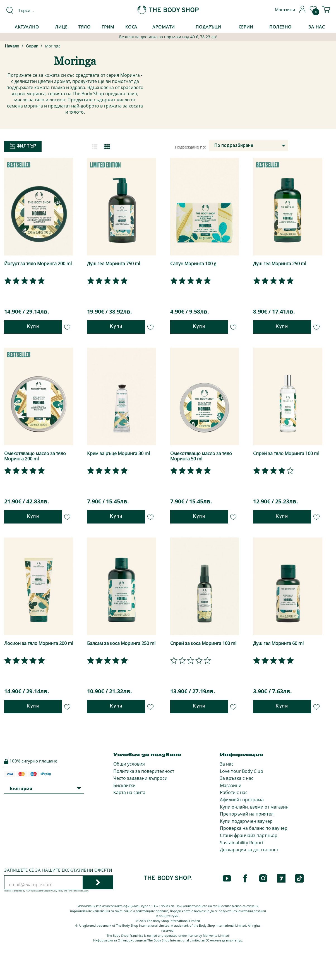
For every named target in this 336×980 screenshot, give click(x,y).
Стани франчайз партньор (249, 835)
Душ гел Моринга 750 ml (114, 264)
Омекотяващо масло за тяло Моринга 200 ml (35, 456)
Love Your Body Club (242, 771)
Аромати (164, 27)
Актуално (27, 27)
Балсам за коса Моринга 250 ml (121, 643)
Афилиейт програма (242, 800)
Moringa (53, 46)
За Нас (316, 27)
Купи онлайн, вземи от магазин (254, 807)
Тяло (85, 27)
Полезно (280, 27)
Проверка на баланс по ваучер (254, 828)
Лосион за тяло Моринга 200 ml (39, 643)
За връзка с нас (237, 778)
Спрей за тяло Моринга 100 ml (286, 453)
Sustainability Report (242, 843)
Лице (61, 27)
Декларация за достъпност (249, 850)
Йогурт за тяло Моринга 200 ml (38, 264)
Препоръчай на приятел (247, 814)
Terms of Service (75, 891)
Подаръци (208, 27)
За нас (227, 764)
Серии (246, 27)
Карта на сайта (129, 792)
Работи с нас (234, 792)
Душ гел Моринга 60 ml (278, 643)
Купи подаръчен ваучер (246, 821)
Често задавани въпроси (140, 778)
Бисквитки (124, 785)
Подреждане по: (190, 147)
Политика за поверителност (144, 771)
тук (240, 940)
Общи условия (129, 764)
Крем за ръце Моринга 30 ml (118, 453)
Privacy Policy (57, 891)
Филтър (23, 146)
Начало (12, 46)
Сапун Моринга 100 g (193, 264)
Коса (131, 27)
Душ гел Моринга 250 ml (280, 264)
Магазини (231, 785)
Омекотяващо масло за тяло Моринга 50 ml (201, 456)
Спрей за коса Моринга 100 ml (203, 643)
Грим (108, 27)
